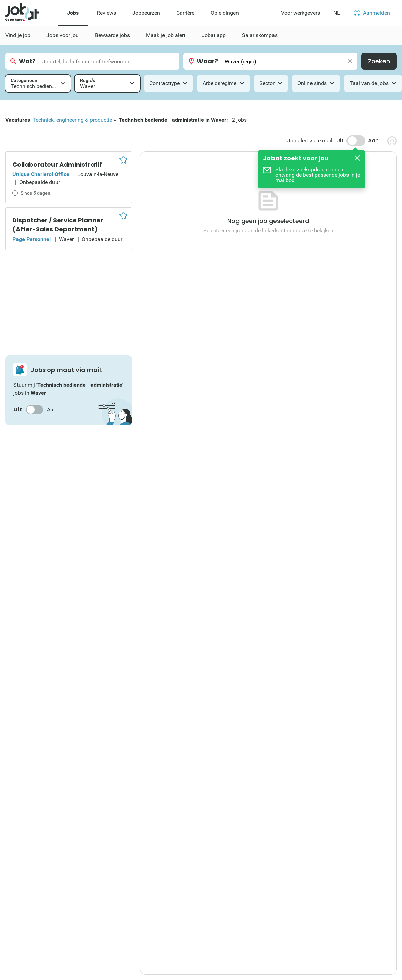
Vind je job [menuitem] (18, 35)
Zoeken (379, 61)
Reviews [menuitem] (106, 13)
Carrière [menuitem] (185, 13)
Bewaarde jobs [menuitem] (112, 35)
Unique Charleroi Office (41, 174)
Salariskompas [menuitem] (260, 35)
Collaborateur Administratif (57, 164)
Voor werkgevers (300, 13)
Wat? (27, 61)
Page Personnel (32, 239)
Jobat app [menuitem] (214, 35)
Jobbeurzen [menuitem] (146, 13)
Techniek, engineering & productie (72, 120)
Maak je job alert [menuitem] (166, 35)
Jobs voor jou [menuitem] (63, 35)
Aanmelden (372, 13)
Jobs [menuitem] (73, 13)
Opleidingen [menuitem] (225, 13)
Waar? (207, 61)
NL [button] (337, 13)
